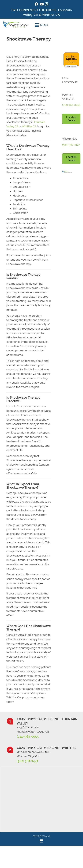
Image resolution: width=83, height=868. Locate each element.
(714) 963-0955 (71, 105)
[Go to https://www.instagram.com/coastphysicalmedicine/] (47, 5)
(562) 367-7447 (71, 145)
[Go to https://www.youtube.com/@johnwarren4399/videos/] (41, 5)
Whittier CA (51, 15)
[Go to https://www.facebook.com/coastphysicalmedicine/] (36, 5)
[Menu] (41, 25)
